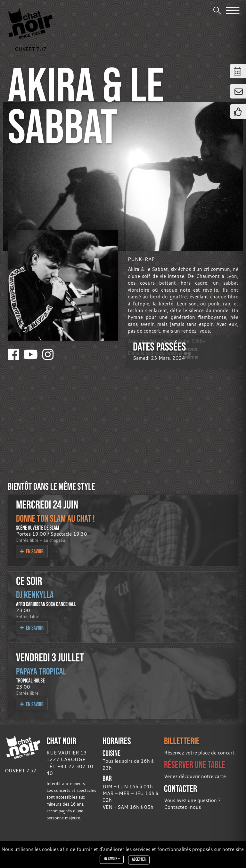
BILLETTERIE (182, 741)
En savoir (32, 551)
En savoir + (112, 859)
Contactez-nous (182, 807)
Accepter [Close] (139, 859)
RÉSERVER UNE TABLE (195, 765)
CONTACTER (180, 789)
